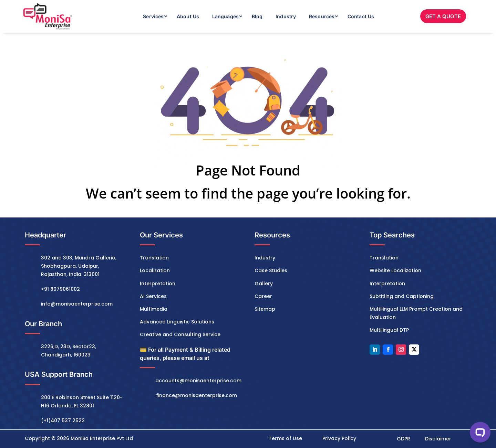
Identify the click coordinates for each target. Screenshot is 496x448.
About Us (188, 16)
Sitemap (265, 309)
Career (263, 296)
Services (153, 16)
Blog (257, 16)
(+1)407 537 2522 (63, 420)
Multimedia (154, 309)
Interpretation (158, 284)
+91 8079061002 (60, 289)
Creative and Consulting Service (180, 334)
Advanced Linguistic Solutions (177, 322)
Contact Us (361, 16)
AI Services (153, 296)
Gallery (264, 284)
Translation (154, 258)
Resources (322, 16)
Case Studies (271, 270)
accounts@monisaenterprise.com (198, 381)
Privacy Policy (339, 438)
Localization (155, 270)
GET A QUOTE (443, 16)
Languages (225, 16)
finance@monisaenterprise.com (197, 395)
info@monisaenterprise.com (77, 304)
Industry (286, 16)
